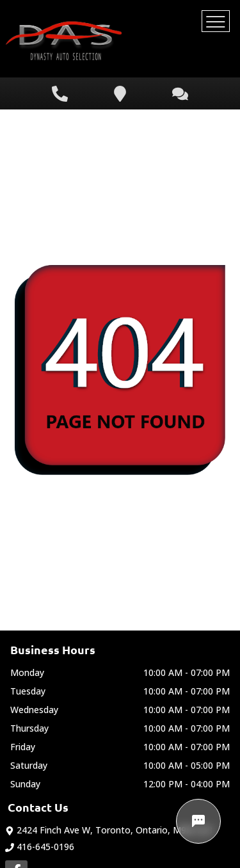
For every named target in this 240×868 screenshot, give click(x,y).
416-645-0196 (40, 847)
